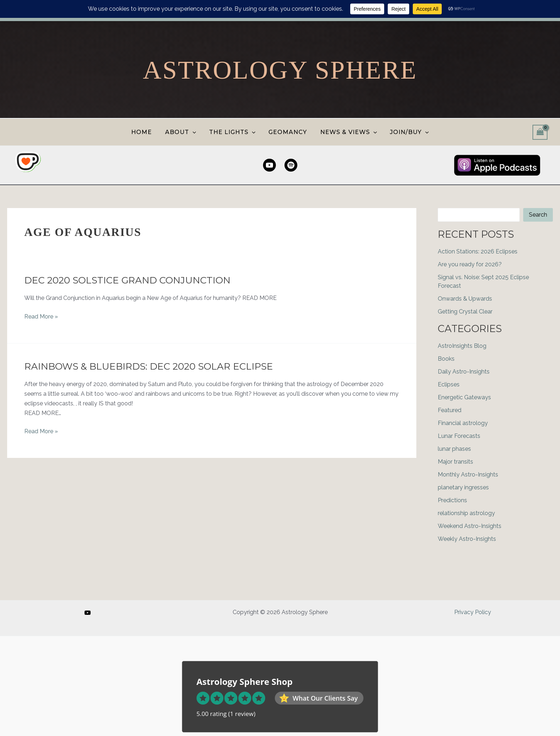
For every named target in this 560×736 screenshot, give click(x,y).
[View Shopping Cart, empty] (540, 132)
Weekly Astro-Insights (467, 539)
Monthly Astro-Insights (468, 475)
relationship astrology (466, 513)
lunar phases (454, 449)
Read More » (41, 317)
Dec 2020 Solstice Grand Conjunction (127, 280)
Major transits (455, 462)
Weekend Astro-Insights (470, 526)
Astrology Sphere (280, 70)
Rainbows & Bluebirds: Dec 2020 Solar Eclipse (149, 366)
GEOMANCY (287, 132)
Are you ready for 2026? (470, 264)
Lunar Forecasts (459, 436)
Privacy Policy (473, 612)
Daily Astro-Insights (464, 372)
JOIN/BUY (405, 132)
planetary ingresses (463, 487)
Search (538, 215)
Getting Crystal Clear (465, 312)
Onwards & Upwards (465, 299)
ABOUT (183, 132)
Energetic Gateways (464, 397)
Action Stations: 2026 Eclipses (478, 251)
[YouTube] (88, 613)
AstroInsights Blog (462, 346)
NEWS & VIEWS (346, 132)
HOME (146, 132)
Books (446, 359)
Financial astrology (463, 423)
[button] (195, 132)
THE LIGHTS (233, 132)
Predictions (452, 500)
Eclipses (449, 384)
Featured (450, 410)
